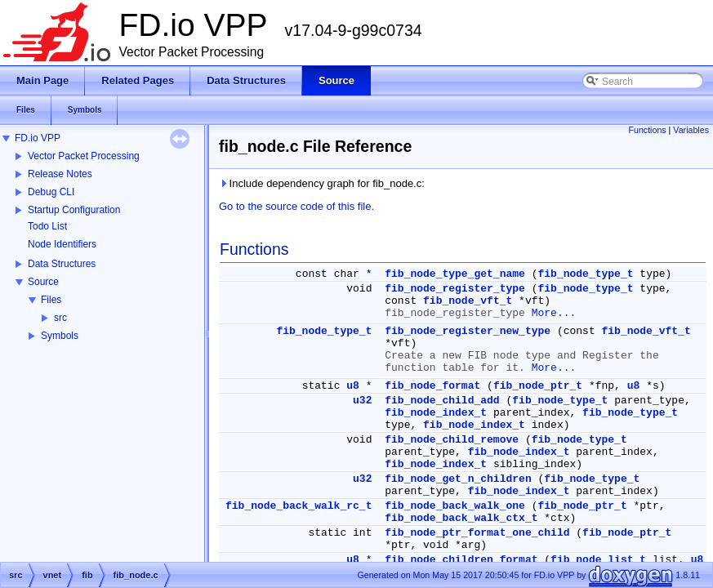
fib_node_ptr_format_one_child (477, 533)
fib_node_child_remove (452, 440)
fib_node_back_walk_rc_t (299, 506)
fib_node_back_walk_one (455, 506)
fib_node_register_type (455, 289)
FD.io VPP (38, 138)
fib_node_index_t (436, 413)
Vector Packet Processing (84, 156)
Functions (647, 130)
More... (554, 313)
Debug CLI (51, 192)
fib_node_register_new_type (468, 331)
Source (43, 282)
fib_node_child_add (442, 401)
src (60, 318)
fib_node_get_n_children (458, 479)
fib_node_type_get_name (455, 274)
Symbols (60, 336)
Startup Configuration (74, 210)
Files (51, 300)
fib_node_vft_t (468, 301)
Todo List (47, 226)
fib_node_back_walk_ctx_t (461, 518)
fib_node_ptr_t (538, 386)
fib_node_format (432, 386)
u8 (353, 386)
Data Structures (62, 264)
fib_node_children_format (461, 560)
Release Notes (60, 174)
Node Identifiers (62, 244)
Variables (691, 130)
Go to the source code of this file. (296, 206)
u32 (362, 401)
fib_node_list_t (598, 560)
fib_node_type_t (586, 274)
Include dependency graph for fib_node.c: (322, 183)
